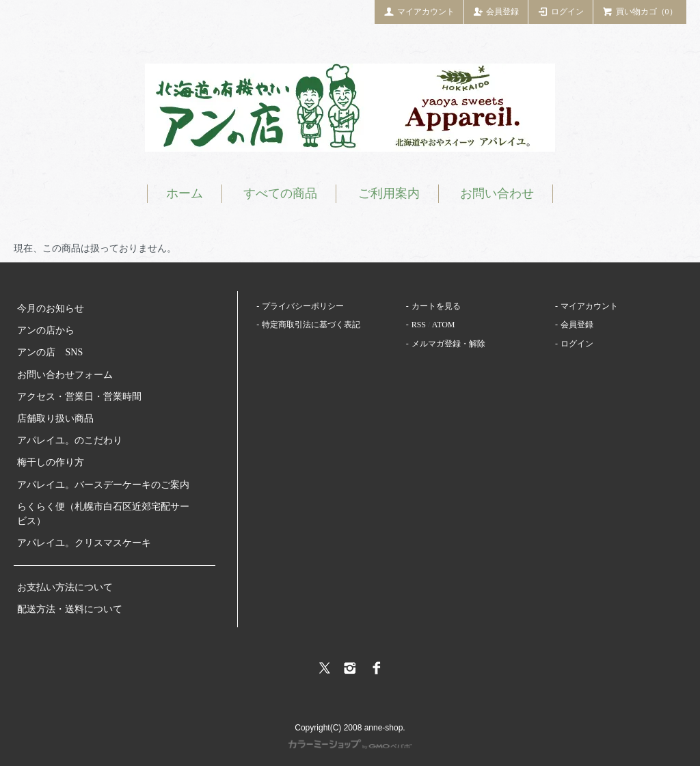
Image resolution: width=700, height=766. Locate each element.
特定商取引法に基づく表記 (311, 325)
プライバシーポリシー (303, 306)
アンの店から (46, 330)
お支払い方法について (65, 587)
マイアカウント (419, 11)
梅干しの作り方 (51, 462)
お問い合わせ (497, 193)
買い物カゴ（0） (640, 11)
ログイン (561, 11)
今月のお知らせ (51, 309)
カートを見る (436, 306)
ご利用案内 (389, 193)
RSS (419, 325)
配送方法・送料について (70, 609)
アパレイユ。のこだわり (70, 440)
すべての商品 (280, 193)
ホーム (185, 193)
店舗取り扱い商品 (55, 419)
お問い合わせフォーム (65, 375)
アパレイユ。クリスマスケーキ (84, 543)
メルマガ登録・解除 (448, 344)
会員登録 (496, 11)
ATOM (444, 325)
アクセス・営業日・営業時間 (79, 397)
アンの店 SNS (50, 352)
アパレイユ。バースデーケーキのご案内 (103, 485)
